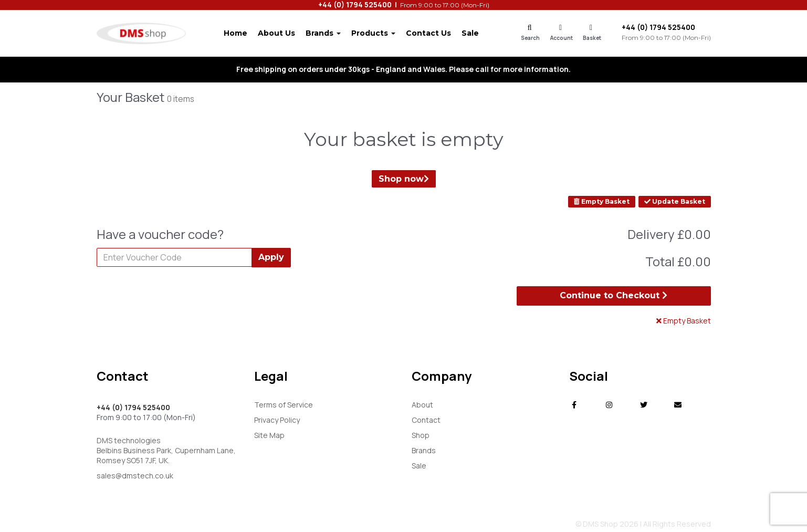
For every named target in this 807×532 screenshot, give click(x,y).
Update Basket (675, 201)
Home (235, 33)
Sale (470, 33)
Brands (323, 33)
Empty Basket (602, 201)
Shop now (404, 179)
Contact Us (428, 33)
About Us (276, 33)
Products (373, 33)
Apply (271, 257)
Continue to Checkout (614, 295)
